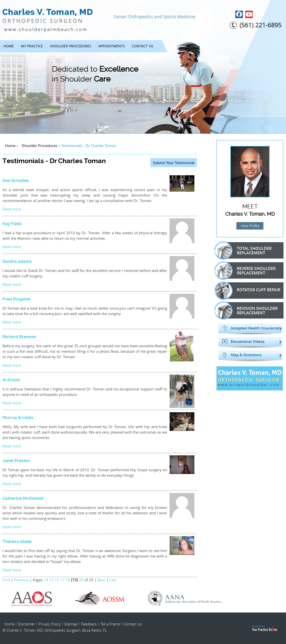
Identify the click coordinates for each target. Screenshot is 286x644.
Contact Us (143, 46)
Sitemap (71, 624)
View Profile (250, 226)
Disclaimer (26, 624)
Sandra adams (17, 261)
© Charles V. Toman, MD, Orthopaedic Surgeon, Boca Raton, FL (55, 630)
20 (81, 580)
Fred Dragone (16, 299)
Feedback (89, 624)
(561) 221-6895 (261, 25)
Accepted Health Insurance (255, 328)
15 (51, 580)
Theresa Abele (17, 541)
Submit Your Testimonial (174, 163)
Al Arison (11, 380)
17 (62, 580)
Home (9, 46)
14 (46, 580)
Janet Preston (16, 461)
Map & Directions (246, 355)
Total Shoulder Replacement (246, 250)
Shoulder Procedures (71, 46)
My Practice (32, 46)
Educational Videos (248, 342)
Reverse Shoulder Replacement (248, 270)
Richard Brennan (19, 337)
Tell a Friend (110, 624)
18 (68, 580)
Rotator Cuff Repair (250, 291)
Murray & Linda (18, 417)
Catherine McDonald (23, 498)
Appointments (112, 46)
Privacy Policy (50, 624)
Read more (12, 209)
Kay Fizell (12, 224)
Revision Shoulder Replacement (249, 310)
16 (57, 580)
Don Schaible (16, 180)
